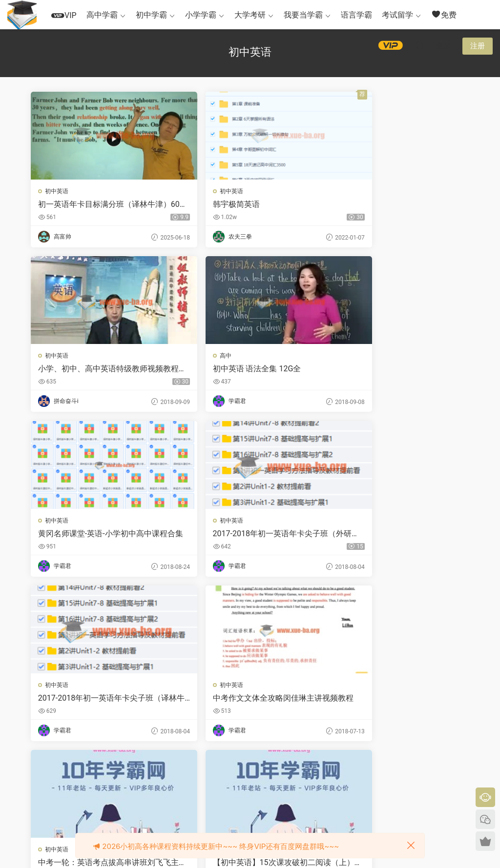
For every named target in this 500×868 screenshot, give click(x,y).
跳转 (321, 770)
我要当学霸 (303, 15)
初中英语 (58, 191)
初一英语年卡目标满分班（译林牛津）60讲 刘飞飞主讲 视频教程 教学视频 (101, 204)
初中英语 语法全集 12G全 (83, 370)
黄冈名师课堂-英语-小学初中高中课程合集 (249, 370)
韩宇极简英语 (211, 204)
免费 (444, 14)
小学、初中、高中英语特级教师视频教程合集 (396, 204)
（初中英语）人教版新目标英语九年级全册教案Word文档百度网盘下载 (397, 701)
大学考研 (250, 15)
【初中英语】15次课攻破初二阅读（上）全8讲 (98, 701)
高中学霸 (102, 15)
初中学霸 (151, 15)
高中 (52, 357)
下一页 (271, 770)
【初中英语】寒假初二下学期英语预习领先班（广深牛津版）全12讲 (247, 701)
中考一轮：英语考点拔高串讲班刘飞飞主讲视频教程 (396, 535)
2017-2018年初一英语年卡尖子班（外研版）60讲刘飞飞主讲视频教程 (396, 370)
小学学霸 (201, 15)
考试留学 (397, 15)
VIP (64, 15)
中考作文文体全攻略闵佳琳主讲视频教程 (247, 535)
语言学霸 (356, 15)
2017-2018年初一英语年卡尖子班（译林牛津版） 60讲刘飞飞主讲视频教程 (99, 535)
